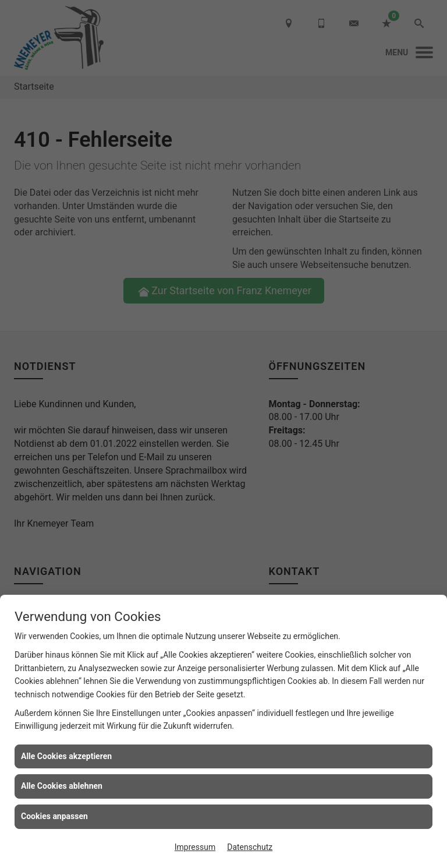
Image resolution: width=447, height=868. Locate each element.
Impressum (195, 847)
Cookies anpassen (54, 816)
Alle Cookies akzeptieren (66, 756)
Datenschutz (250, 847)
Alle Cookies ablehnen (62, 786)
